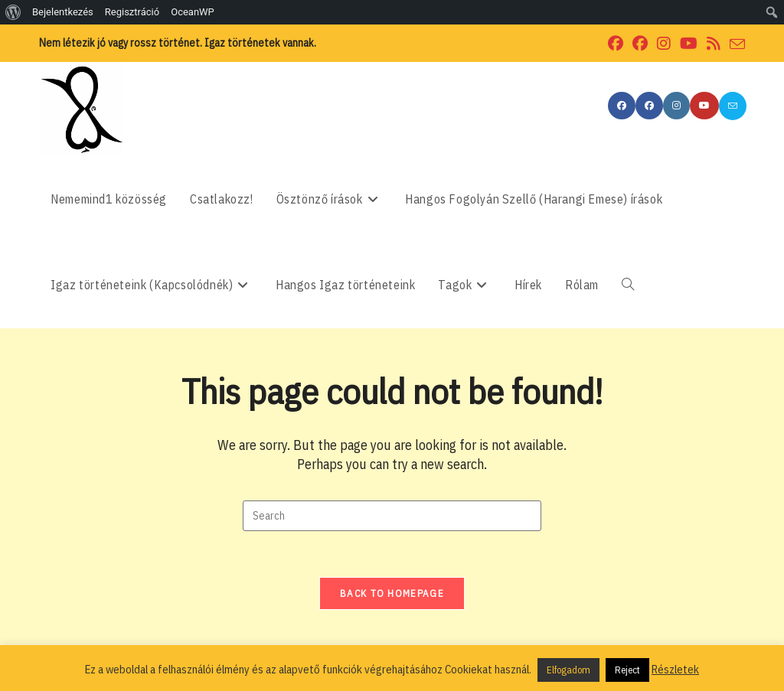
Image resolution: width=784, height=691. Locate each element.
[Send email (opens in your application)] (735, 44)
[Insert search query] (392, 516)
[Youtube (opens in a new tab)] (689, 44)
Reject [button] (627, 670)
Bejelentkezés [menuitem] (63, 12)
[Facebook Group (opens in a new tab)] (640, 44)
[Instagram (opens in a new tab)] (664, 44)
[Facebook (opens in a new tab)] (616, 44)
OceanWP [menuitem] (193, 12)
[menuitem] (13, 12)
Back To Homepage (392, 593)
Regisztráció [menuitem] (132, 12)
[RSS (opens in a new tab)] (714, 44)
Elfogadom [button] (568, 670)
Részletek (675, 669)
